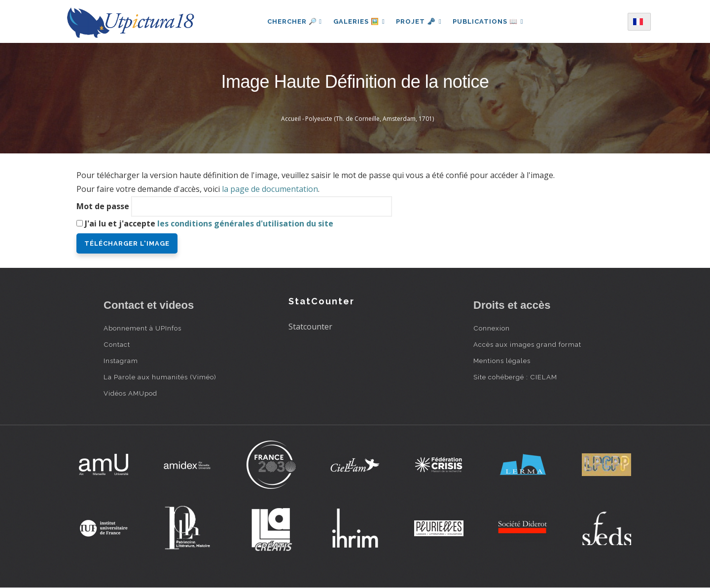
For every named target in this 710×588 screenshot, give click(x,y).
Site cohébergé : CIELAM (515, 377)
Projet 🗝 (419, 21)
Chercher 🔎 (293, 21)
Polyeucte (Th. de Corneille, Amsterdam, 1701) (370, 119)
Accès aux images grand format (527, 344)
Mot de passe (103, 206)
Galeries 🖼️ (358, 21)
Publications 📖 (489, 21)
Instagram (121, 361)
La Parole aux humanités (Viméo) (160, 377)
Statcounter (310, 327)
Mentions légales (502, 361)
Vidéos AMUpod (130, 393)
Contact (117, 344)
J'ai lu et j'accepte (209, 223)
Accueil (291, 119)
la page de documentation (270, 189)
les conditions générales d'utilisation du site (245, 223)
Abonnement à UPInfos (142, 328)
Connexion (492, 328)
